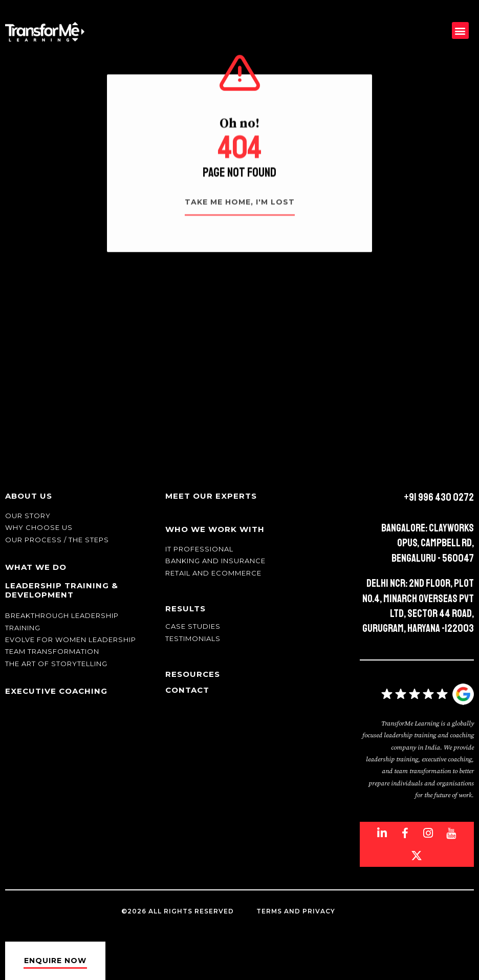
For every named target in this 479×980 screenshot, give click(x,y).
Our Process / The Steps (57, 540)
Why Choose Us (39, 527)
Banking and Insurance (215, 561)
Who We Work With (215, 529)
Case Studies (193, 626)
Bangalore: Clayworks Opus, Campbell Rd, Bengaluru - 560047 (428, 543)
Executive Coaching (56, 691)
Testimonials (193, 638)
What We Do (36, 567)
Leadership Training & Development (62, 590)
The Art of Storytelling (56, 664)
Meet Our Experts (211, 496)
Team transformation (52, 651)
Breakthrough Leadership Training (62, 621)
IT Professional (199, 549)
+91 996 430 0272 (439, 497)
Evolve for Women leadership (71, 640)
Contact (187, 690)
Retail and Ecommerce (213, 573)
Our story (28, 516)
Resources (193, 674)
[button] (460, 30)
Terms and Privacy (296, 911)
